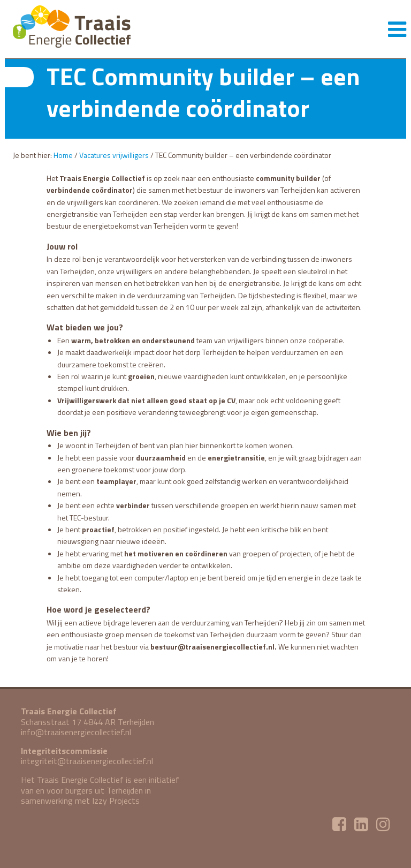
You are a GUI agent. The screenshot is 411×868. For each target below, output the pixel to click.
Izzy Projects (116, 801)
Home (63, 155)
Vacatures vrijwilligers (114, 155)
